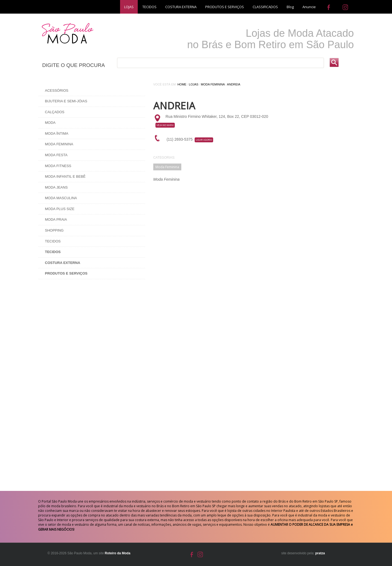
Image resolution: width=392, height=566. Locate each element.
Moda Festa (56, 155)
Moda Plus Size (60, 209)
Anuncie (309, 7)
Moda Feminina (59, 144)
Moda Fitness (58, 166)
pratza (320, 553)
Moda (50, 123)
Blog (290, 7)
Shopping (54, 230)
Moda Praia (56, 219)
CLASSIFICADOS (265, 7)
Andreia (234, 84)
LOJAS (129, 7)
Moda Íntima (57, 133)
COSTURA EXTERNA (181, 7)
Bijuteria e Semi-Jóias (66, 101)
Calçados (55, 112)
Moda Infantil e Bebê (65, 176)
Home (182, 84)
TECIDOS (149, 7)
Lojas (194, 84)
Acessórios (57, 90)
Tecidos (53, 241)
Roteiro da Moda (118, 553)
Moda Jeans (56, 187)
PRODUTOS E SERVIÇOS (225, 7)
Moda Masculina (61, 198)
